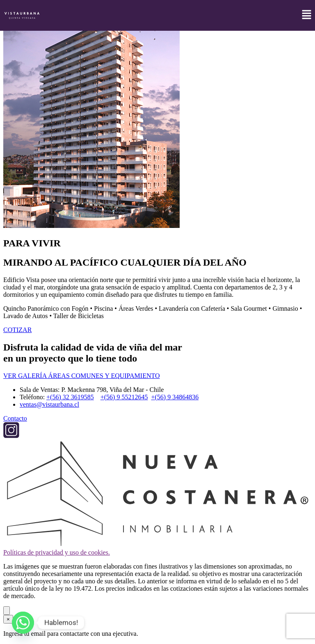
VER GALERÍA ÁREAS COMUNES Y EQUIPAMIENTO (82, 376)
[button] (307, 15)
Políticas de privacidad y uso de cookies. (57, 552)
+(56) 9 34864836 (175, 397)
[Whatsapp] (23, 623)
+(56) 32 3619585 (70, 397)
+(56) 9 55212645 (124, 397)
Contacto (15, 418)
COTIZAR (17, 330)
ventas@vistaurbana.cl (49, 404)
